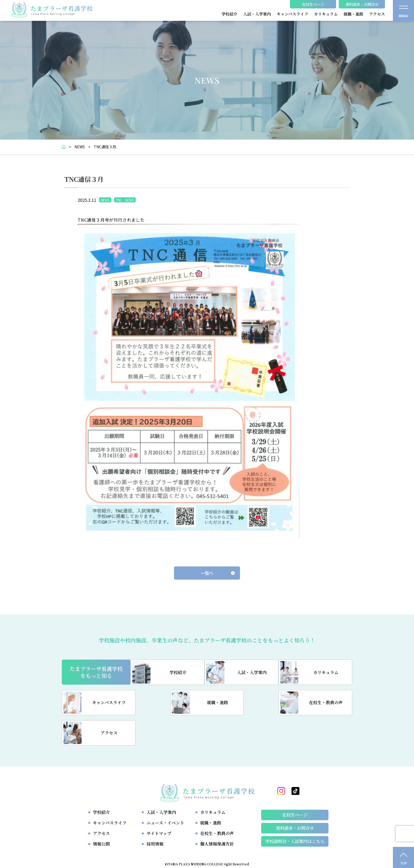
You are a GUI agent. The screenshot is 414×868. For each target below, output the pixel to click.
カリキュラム (213, 782)
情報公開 (101, 814)
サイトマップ (159, 803)
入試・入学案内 (161, 782)
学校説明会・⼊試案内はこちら (295, 811)
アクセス (101, 803)
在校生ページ (295, 785)
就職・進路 (211, 793)
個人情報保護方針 (217, 814)
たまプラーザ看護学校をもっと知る (96, 672)
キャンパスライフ (110, 793)
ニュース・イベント (165, 793)
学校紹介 (101, 782)
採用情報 (155, 814)
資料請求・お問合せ (295, 798)
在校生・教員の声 (217, 803)
